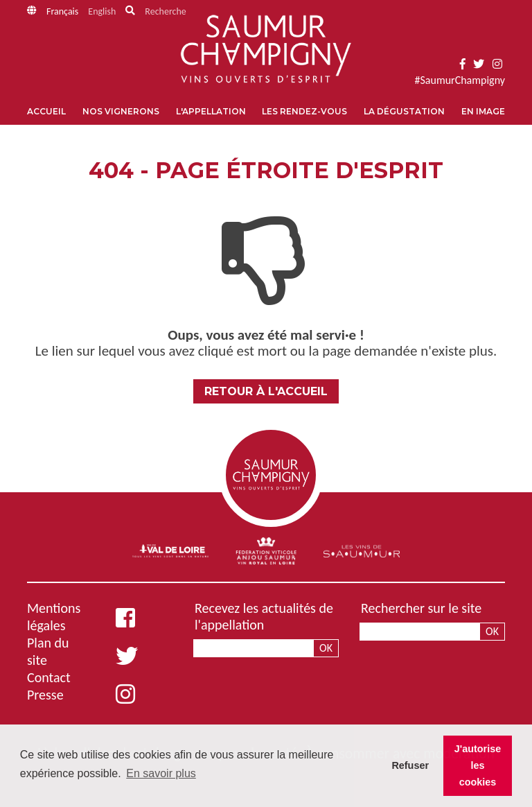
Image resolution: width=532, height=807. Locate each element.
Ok (326, 648)
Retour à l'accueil (266, 391)
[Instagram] (497, 64)
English (102, 11)
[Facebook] (463, 64)
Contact (49, 677)
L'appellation (211, 111)
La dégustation (404, 111)
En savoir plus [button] (161, 773)
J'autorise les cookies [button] (478, 765)
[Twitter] (479, 64)
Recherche (165, 11)
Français (62, 11)
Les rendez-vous (304, 111)
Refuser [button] (410, 765)
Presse (45, 695)
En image (483, 111)
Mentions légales (54, 617)
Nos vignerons (121, 111)
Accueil (46, 111)
